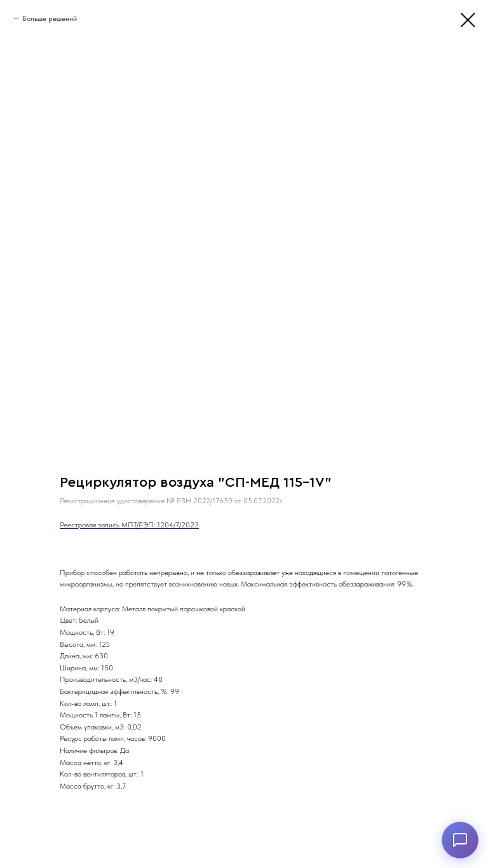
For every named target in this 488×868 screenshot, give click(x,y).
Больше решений (50, 18)
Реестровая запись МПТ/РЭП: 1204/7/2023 (129, 525)
